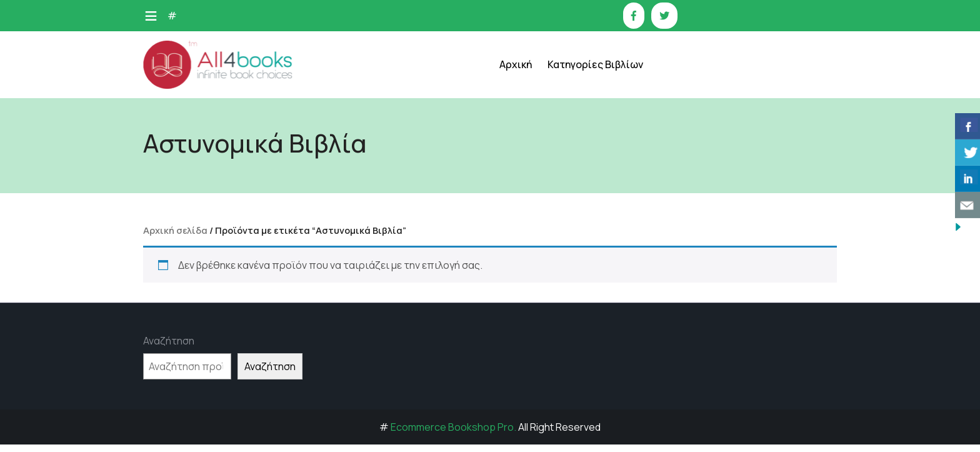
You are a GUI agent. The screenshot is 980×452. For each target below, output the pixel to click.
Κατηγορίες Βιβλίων (595, 64)
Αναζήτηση (169, 341)
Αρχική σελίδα (175, 230)
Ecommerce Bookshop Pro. (453, 427)
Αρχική (516, 64)
